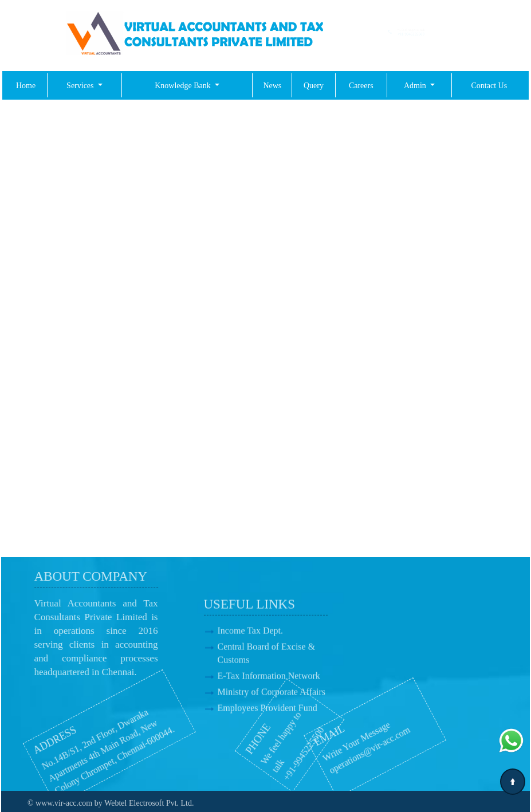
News (272, 86)
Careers (361, 86)
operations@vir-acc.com (341, 747)
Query (314, 86)
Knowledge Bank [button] (184, 86)
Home (26, 86)
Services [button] (81, 86)
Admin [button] (416, 86)
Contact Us (489, 86)
